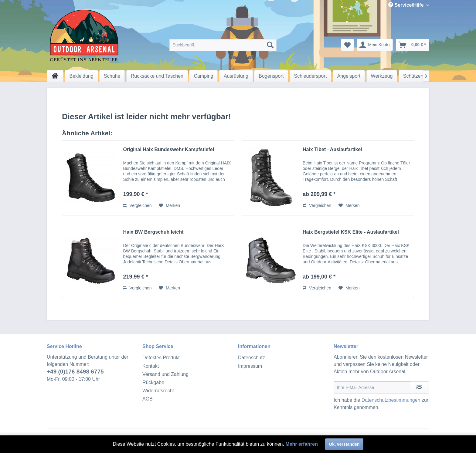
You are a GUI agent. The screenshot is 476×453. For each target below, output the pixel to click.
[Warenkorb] (413, 45)
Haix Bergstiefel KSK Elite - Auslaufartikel (351, 232)
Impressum (250, 366)
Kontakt (151, 366)
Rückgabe (153, 382)
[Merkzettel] (347, 45)
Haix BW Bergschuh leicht (153, 232)
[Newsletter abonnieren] (419, 387)
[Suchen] (270, 45)
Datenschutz (252, 358)
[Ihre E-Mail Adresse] (372, 387)
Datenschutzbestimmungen (391, 400)
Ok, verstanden (344, 444)
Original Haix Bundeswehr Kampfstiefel (168, 149)
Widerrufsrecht (158, 391)
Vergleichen (137, 205)
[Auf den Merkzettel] (169, 205)
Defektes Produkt (161, 358)
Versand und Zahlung (165, 374)
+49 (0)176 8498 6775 (75, 372)
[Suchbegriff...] (223, 45)
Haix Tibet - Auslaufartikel (332, 149)
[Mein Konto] (375, 45)
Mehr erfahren (302, 444)
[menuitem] (223, 45)
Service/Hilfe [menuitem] (407, 5)
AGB (148, 399)
